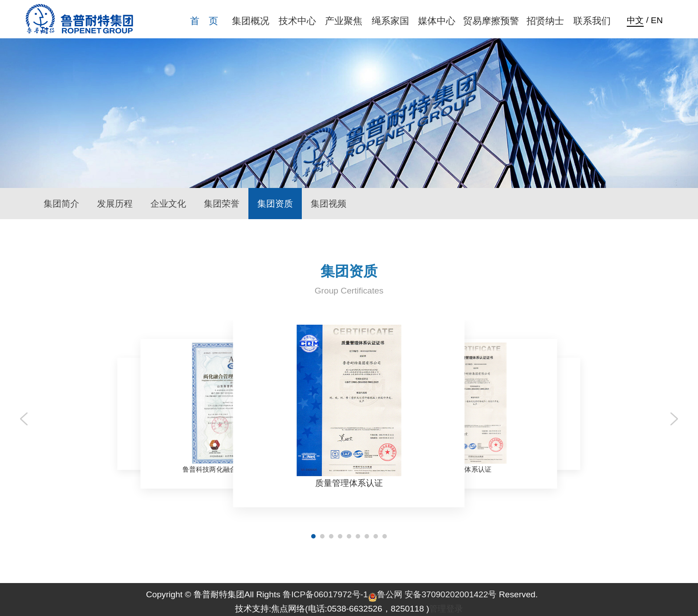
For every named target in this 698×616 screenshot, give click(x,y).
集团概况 (251, 21)
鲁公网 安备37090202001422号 (432, 594)
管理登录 (446, 609)
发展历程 (115, 204)
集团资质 (275, 204)
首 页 (204, 21)
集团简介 (61, 204)
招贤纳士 (545, 21)
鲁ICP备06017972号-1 (325, 594)
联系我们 (592, 21)
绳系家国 (390, 21)
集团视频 (329, 204)
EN (657, 20)
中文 (635, 20)
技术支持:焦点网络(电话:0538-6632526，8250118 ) (332, 609)
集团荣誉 (222, 204)
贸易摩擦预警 (491, 21)
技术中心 (297, 21)
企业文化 (168, 204)
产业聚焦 (344, 21)
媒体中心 (437, 21)
